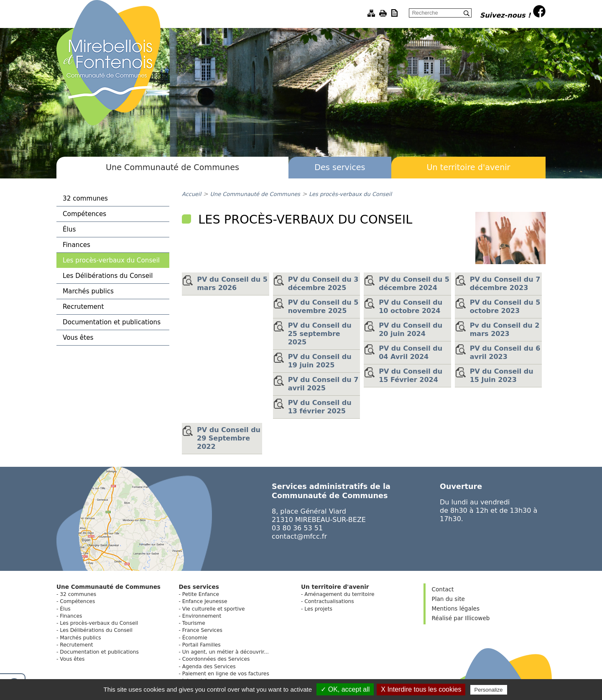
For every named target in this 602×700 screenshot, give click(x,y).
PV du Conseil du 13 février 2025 (320, 407)
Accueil (191, 194)
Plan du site (448, 599)
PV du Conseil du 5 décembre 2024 (414, 284)
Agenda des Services (209, 667)
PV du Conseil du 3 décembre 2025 (323, 284)
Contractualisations (329, 601)
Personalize (489, 690)
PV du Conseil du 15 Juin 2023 (502, 375)
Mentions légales (456, 608)
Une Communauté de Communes (172, 167)
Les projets (318, 609)
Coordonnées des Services (216, 659)
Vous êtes (78, 338)
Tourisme (194, 623)
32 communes (85, 199)
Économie (195, 638)
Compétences (84, 214)
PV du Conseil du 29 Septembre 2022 (229, 438)
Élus (69, 229)
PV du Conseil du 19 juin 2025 (320, 361)
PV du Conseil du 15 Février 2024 (411, 375)
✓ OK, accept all (345, 689)
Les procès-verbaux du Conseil (111, 260)
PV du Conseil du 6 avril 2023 (505, 353)
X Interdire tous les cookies (421, 689)
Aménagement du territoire (339, 594)
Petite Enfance (201, 594)
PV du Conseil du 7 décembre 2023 (505, 284)
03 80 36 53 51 (297, 528)
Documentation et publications (112, 322)
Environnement (202, 616)
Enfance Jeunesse (205, 601)
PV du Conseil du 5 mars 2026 (232, 284)
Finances (77, 245)
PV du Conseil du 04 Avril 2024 (411, 353)
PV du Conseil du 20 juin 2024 (411, 330)
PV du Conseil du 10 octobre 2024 (411, 307)
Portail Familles (202, 645)
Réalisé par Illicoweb (461, 618)
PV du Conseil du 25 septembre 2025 (320, 334)
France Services (202, 630)
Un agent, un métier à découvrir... (226, 652)
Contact (443, 589)
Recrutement (83, 307)
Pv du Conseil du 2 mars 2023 (505, 330)
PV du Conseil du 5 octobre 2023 (505, 307)
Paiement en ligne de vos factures (226, 674)
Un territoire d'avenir (468, 167)
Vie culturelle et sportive (214, 609)
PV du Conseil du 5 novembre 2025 (323, 307)
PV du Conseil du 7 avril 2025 (323, 384)
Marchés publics (88, 291)
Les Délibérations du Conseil (108, 276)
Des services (340, 167)
